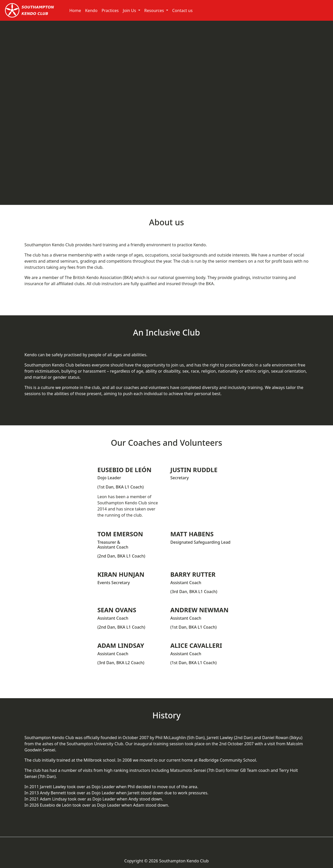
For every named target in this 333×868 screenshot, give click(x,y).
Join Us (130, 10)
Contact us (182, 10)
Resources (155, 10)
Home (75, 10)
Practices (110, 10)
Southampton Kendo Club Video (167, 113)
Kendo (91, 10)
